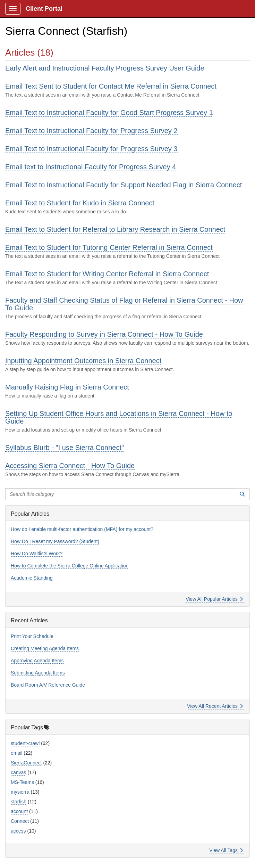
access (18, 831)
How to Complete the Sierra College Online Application (70, 566)
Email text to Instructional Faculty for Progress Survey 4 (91, 167)
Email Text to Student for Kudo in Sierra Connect (80, 203)
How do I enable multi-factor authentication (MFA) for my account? (82, 529)
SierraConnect (26, 763)
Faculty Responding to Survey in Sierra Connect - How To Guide (104, 334)
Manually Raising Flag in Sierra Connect (67, 387)
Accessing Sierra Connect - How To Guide (70, 466)
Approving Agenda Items (37, 661)
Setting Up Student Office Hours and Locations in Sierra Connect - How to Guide (119, 417)
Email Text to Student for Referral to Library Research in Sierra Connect (115, 229)
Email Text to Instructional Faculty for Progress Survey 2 (91, 131)
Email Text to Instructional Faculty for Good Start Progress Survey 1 (109, 113)
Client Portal (44, 9)
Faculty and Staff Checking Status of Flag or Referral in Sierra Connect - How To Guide (124, 304)
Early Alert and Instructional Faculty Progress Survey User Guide (105, 68)
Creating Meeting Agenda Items (45, 648)
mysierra (20, 792)
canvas (18, 772)
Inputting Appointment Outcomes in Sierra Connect (83, 361)
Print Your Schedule (32, 636)
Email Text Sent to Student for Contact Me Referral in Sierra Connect (111, 86)
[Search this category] (120, 494)
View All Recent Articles (215, 706)
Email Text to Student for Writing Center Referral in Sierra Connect (107, 274)
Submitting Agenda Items (38, 673)
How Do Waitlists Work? (37, 554)
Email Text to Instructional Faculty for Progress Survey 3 (91, 149)
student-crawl (25, 743)
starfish (19, 802)
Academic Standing (32, 578)
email (16, 753)
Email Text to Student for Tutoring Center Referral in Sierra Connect (109, 247)
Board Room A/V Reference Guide (48, 685)
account (19, 811)
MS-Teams (22, 782)
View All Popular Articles (214, 599)
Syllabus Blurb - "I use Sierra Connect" (65, 448)
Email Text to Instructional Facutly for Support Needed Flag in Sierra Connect (124, 185)
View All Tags (226, 850)
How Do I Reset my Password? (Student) (55, 541)
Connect (20, 821)
